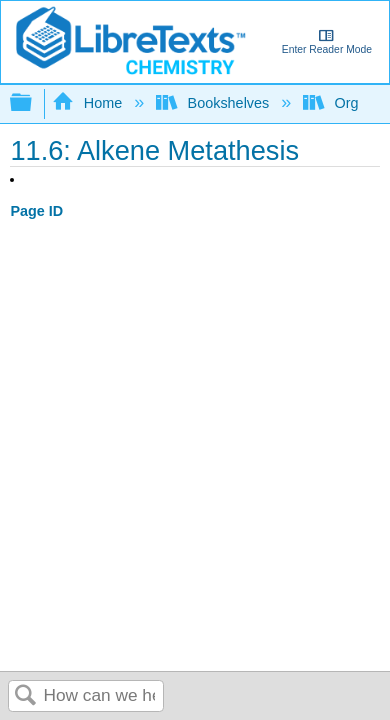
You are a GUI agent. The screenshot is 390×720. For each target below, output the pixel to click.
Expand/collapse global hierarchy (34, 103)
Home (89, 103)
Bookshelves (214, 103)
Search (26, 696)
